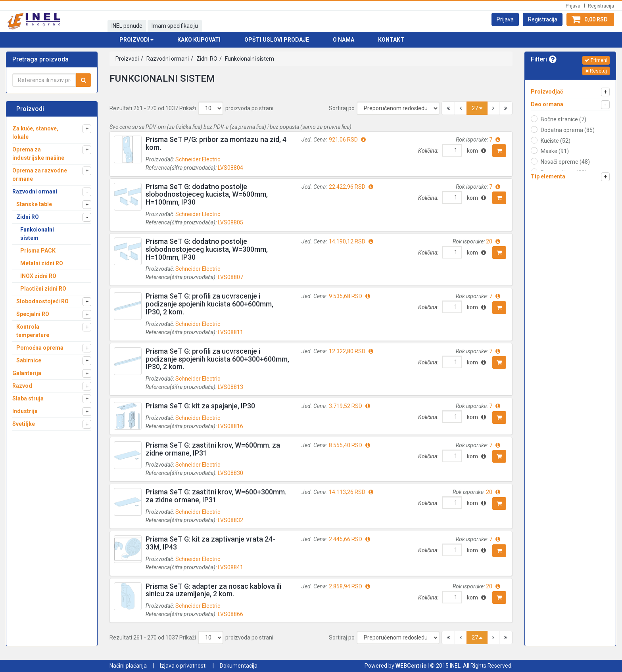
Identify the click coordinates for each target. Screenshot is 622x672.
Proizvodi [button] (136, 40)
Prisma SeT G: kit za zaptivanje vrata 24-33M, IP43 (210, 543)
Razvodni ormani (167, 59)
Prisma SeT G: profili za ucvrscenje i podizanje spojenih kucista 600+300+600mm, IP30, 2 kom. (217, 359)
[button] (505, 19)
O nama (344, 40)
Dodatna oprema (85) (568, 130)
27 (477, 108)
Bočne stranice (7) (563, 119)
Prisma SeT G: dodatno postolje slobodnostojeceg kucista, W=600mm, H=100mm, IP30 (207, 194)
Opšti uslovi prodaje (277, 40)
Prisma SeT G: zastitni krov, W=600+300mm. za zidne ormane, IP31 (216, 496)
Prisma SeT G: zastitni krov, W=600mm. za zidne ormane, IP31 (213, 449)
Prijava (573, 6)
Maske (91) (555, 151)
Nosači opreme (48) (565, 162)
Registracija (601, 6)
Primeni (596, 60)
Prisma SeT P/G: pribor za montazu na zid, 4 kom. (216, 143)
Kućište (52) (556, 141)
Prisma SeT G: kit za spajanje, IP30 (200, 406)
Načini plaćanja (128, 666)
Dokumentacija (239, 666)
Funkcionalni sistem (249, 59)
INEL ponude (127, 26)
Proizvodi (127, 59)
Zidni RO (206, 59)
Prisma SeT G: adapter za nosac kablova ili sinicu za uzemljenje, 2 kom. (213, 590)
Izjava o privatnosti (183, 666)
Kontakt (391, 40)
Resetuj (596, 71)
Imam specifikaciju (175, 26)
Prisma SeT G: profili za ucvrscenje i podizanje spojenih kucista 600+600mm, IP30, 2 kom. (209, 304)
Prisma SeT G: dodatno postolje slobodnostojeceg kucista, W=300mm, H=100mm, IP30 (207, 249)
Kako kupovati (199, 40)
